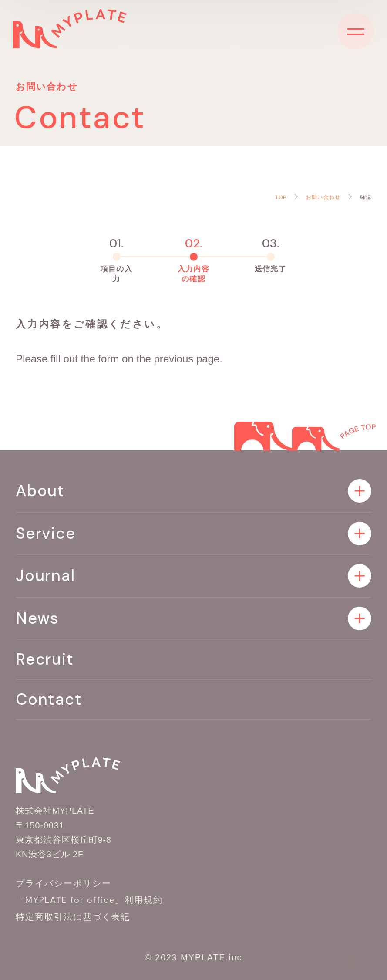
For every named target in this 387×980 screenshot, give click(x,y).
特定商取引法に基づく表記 (73, 917)
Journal (45, 576)
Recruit (45, 659)
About (40, 491)
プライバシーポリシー (64, 884)
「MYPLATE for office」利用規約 (89, 900)
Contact (49, 699)
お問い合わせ (323, 197)
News (37, 618)
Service (46, 533)
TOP (281, 197)
